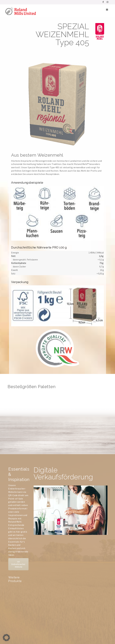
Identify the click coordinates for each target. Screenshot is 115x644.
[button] (6, 638)
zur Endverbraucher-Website (18, 564)
